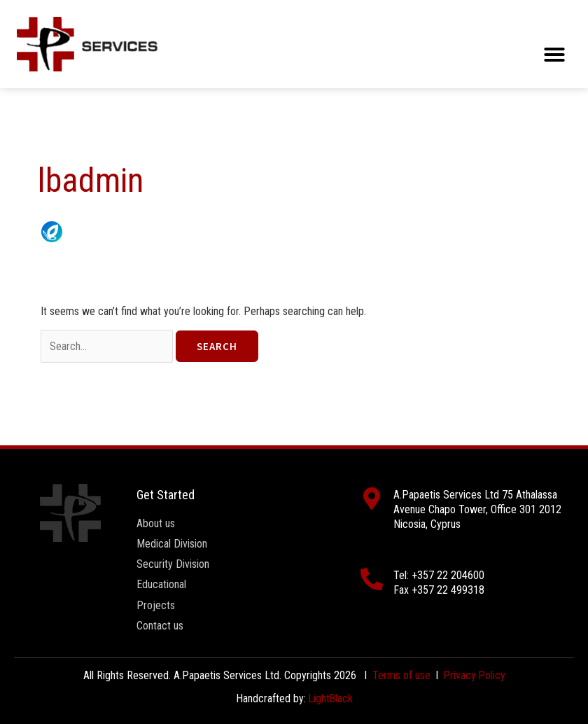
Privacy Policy (475, 675)
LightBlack (331, 698)
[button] (554, 55)
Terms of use (401, 675)
